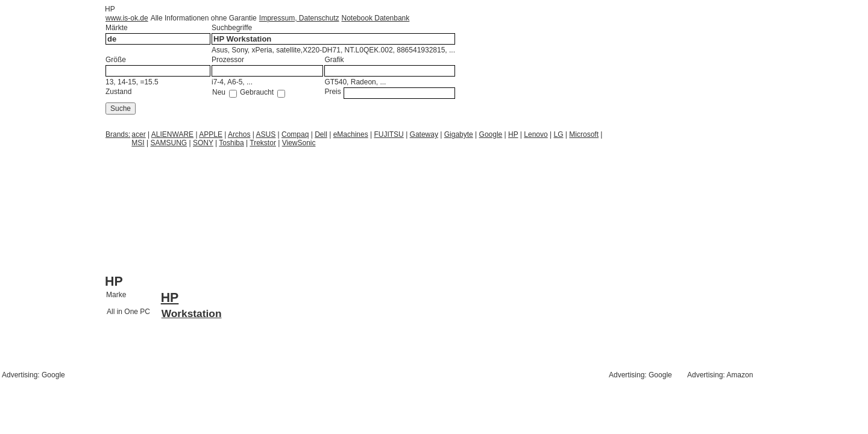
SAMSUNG (169, 143)
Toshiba (231, 143)
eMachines (351, 134)
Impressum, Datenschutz (299, 18)
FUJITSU (388, 134)
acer (138, 134)
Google (491, 134)
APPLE (211, 134)
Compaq (295, 134)
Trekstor (263, 143)
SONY (203, 143)
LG (559, 134)
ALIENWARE (172, 134)
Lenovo (536, 134)
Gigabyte (459, 134)
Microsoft (584, 134)
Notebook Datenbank (376, 18)
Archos (239, 134)
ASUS (266, 134)
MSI (138, 143)
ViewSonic (299, 143)
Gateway (424, 134)
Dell (321, 134)
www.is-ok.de (127, 18)
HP (513, 134)
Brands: (118, 134)
